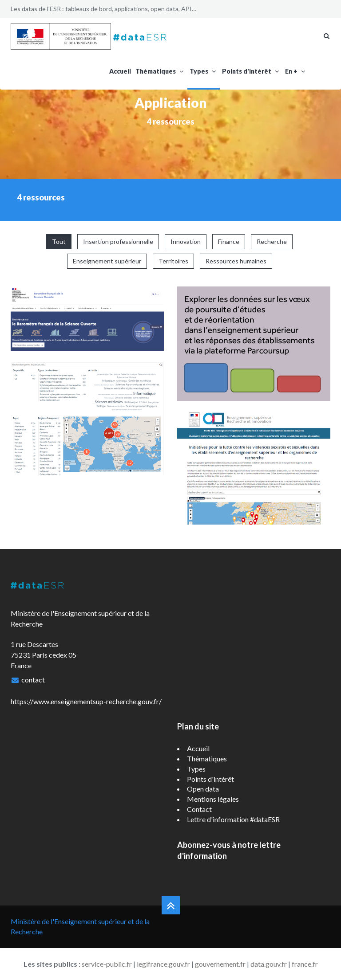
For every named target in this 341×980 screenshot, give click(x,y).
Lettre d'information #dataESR (233, 819)
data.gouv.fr (269, 964)
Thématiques (160, 71)
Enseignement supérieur (107, 261)
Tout (59, 241)
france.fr (305, 964)
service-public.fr (107, 964)
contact (33, 680)
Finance (229, 241)
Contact (199, 809)
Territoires (173, 261)
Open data (203, 789)
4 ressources (171, 122)
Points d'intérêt (251, 71)
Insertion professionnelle (118, 241)
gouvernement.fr (220, 964)
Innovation (186, 241)
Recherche (272, 241)
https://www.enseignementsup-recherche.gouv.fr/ (86, 701)
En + (296, 71)
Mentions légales (213, 799)
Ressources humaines (236, 261)
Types (204, 71)
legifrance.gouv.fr (163, 964)
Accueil (120, 71)
